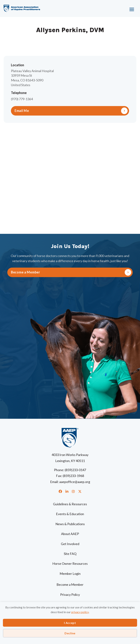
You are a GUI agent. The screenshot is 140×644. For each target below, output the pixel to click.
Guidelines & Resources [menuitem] (70, 504)
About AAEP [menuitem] (70, 534)
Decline (70, 633)
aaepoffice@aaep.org (75, 482)
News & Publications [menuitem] (70, 524)
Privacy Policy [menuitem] (70, 595)
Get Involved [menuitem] (70, 544)
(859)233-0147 (75, 470)
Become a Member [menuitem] (70, 584)
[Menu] (119, 8)
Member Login (70, 574)
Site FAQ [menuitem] (70, 554)
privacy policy (80, 612)
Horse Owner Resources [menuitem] (70, 563)
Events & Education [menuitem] (70, 514)
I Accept (70, 623)
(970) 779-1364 (22, 99)
